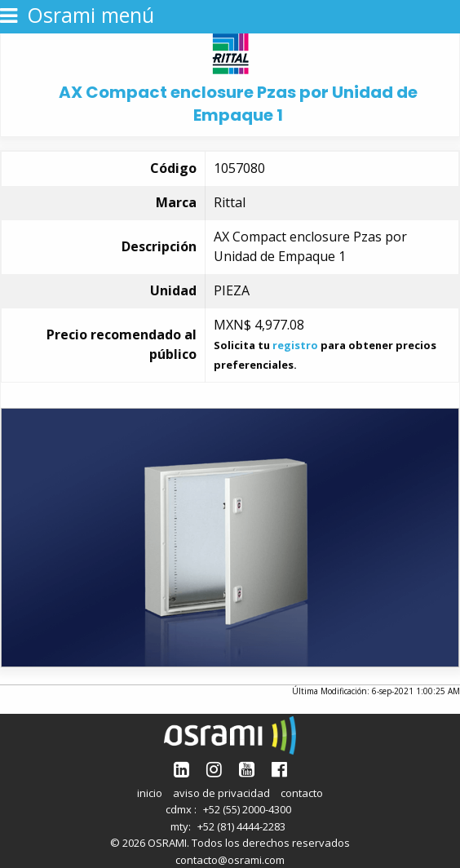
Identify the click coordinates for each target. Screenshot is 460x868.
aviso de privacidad (221, 793)
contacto (302, 793)
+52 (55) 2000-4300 (247, 809)
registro (295, 345)
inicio (150, 793)
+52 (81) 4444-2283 (241, 826)
